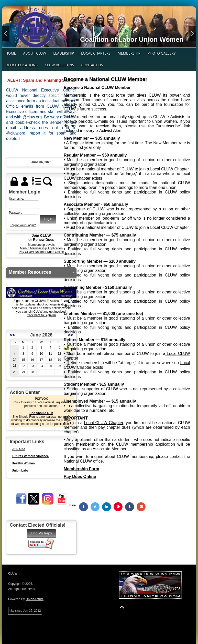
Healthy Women (23, 463)
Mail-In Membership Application (41, 248)
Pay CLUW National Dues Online (41, 252)
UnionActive (35, 599)
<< (12, 335)
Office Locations (21, 65)
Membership (129, 53)
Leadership (64, 53)
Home (11, 53)
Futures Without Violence (30, 456)
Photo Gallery (162, 53)
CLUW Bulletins (59, 65)
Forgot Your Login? (23, 225)
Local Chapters (96, 53)
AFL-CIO (19, 449)
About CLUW (35, 53)
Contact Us (92, 65)
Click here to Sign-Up (41, 315)
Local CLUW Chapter (169, 169)
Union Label (21, 471)
